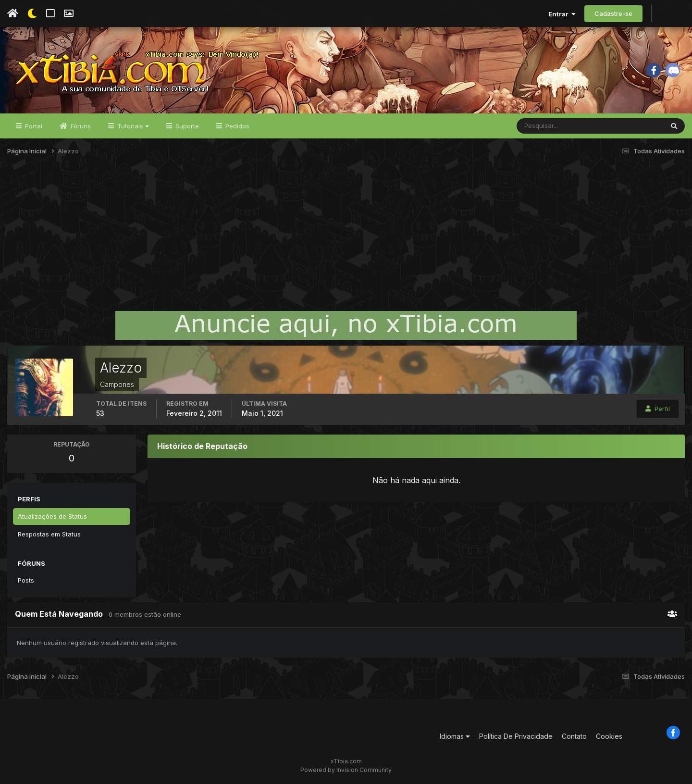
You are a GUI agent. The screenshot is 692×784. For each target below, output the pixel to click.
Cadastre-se (613, 13)
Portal (33, 126)
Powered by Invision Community (346, 770)
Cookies (609, 736)
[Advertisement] (346, 237)
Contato (574, 736)
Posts (26, 580)
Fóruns (80, 126)
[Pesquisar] (548, 126)
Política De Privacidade (516, 736)
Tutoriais (132, 126)
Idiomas (455, 736)
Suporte (186, 126)
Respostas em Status (49, 534)
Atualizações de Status (52, 516)
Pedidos (236, 126)
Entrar (562, 14)
